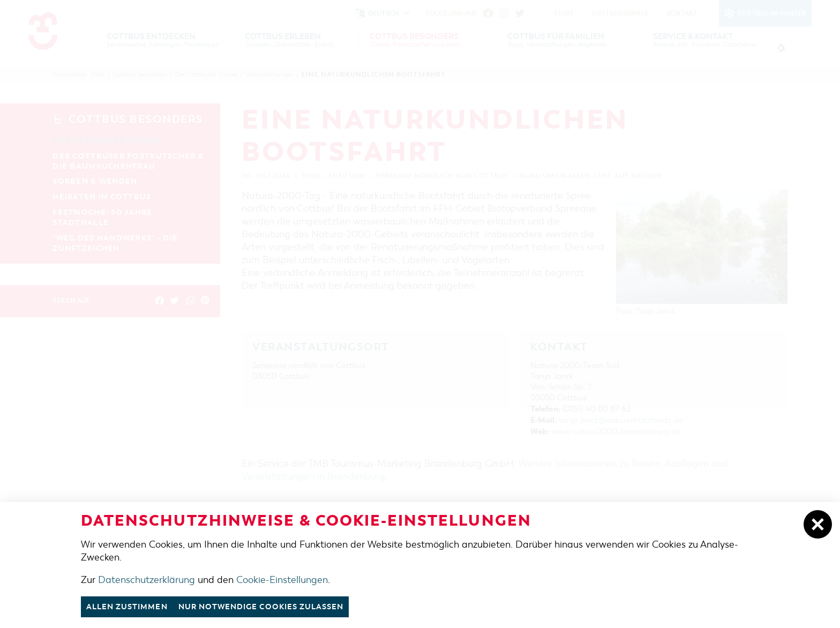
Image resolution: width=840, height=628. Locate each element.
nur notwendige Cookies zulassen (273, 607)
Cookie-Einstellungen (282, 579)
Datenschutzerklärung (147, 579)
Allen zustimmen (130, 607)
